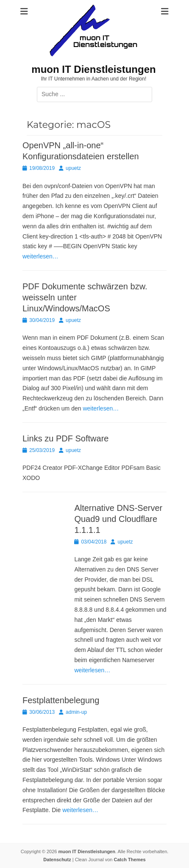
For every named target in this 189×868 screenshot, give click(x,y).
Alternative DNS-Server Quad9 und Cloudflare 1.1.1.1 (118, 519)
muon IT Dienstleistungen (93, 69)
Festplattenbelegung (61, 700)
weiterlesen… (40, 256)
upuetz (73, 168)
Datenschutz (57, 860)
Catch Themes (129, 860)
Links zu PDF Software (65, 438)
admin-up (76, 712)
